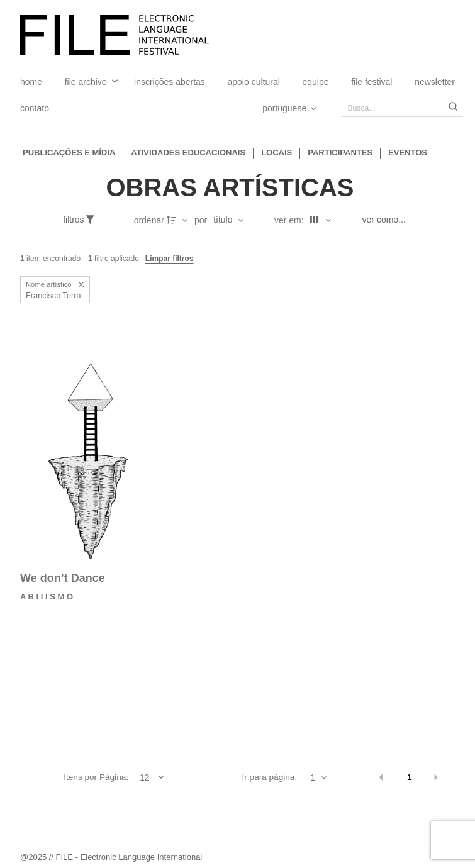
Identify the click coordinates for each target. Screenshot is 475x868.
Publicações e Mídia (69, 153)
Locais (277, 153)
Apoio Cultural (254, 82)
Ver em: (290, 220)
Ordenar (149, 220)
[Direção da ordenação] (179, 220)
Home (31, 82)
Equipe (315, 82)
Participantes (340, 153)
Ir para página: (270, 777)
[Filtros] (85, 220)
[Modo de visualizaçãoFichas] (318, 220)
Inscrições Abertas (170, 82)
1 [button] (410, 777)
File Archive (86, 82)
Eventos (408, 153)
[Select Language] (277, 108)
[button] (81, 285)
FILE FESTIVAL (372, 82)
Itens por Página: (96, 777)
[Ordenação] (228, 220)
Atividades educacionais (188, 153)
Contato (35, 108)
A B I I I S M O (47, 597)
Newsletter (435, 82)
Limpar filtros (170, 259)
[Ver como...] (387, 220)
